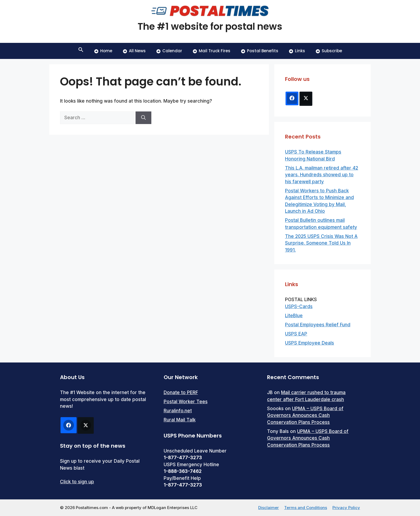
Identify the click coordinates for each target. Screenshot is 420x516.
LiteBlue (294, 316)
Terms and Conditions (306, 508)
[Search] (143, 118)
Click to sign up (77, 482)
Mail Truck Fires (212, 51)
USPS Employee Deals (310, 343)
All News (134, 51)
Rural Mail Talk (180, 420)
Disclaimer (269, 508)
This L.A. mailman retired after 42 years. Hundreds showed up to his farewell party (322, 175)
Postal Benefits (260, 51)
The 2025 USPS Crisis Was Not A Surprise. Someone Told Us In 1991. (321, 243)
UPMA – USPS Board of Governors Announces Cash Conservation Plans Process (305, 415)
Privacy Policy (346, 508)
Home (103, 51)
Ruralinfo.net (178, 411)
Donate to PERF (181, 392)
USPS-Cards (299, 306)
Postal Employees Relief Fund (318, 325)
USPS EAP (296, 334)
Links (297, 51)
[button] (81, 51)
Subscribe (329, 51)
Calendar (169, 51)
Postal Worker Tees (186, 402)
